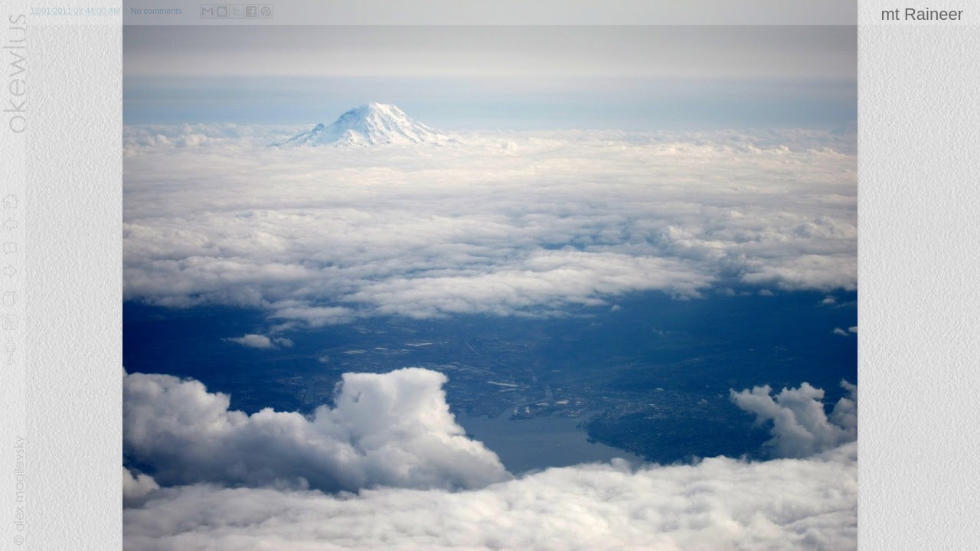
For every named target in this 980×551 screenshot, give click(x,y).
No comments (157, 11)
